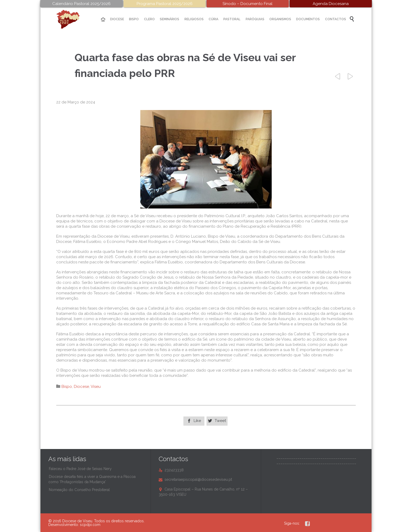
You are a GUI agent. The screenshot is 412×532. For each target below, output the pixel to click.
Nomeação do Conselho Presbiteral (79, 490)
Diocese (81, 387)
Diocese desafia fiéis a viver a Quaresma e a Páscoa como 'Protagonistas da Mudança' (92, 479)
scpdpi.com (90, 525)
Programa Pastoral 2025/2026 (165, 4)
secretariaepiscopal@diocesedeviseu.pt (195, 479)
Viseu (96, 387)
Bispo (67, 387)
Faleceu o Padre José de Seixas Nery (80, 469)
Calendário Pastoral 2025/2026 (81, 4)
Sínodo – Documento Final (248, 4)
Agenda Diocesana (331, 4)
